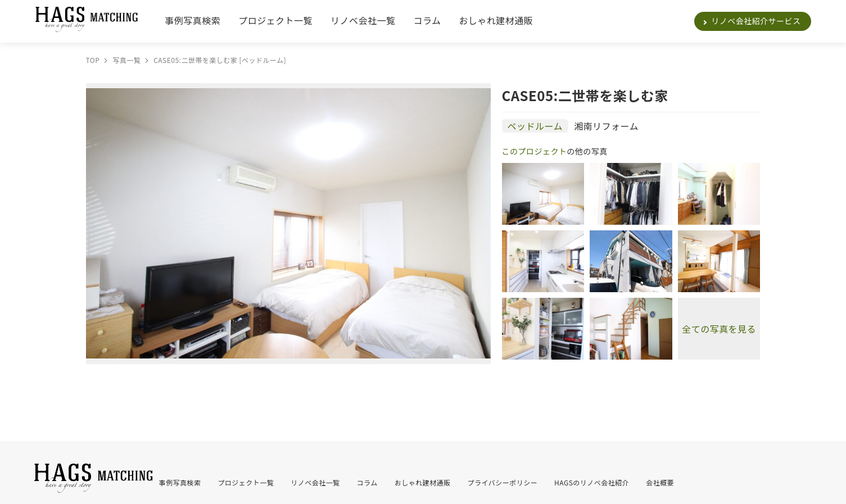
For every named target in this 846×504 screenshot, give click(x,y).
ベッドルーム (535, 126)
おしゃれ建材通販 (496, 20)
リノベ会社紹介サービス (756, 21)
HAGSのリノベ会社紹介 (592, 482)
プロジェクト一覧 (275, 20)
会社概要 (660, 482)
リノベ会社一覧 (363, 20)
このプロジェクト (535, 151)
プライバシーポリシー (503, 482)
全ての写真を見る (719, 329)
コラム (427, 20)
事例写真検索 (193, 20)
